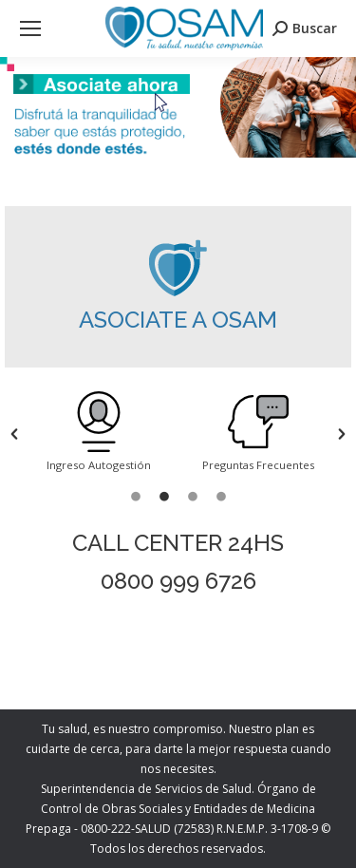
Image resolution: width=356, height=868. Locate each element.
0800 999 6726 (178, 581)
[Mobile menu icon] (30, 28)
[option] (99, 434)
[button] (14, 434)
